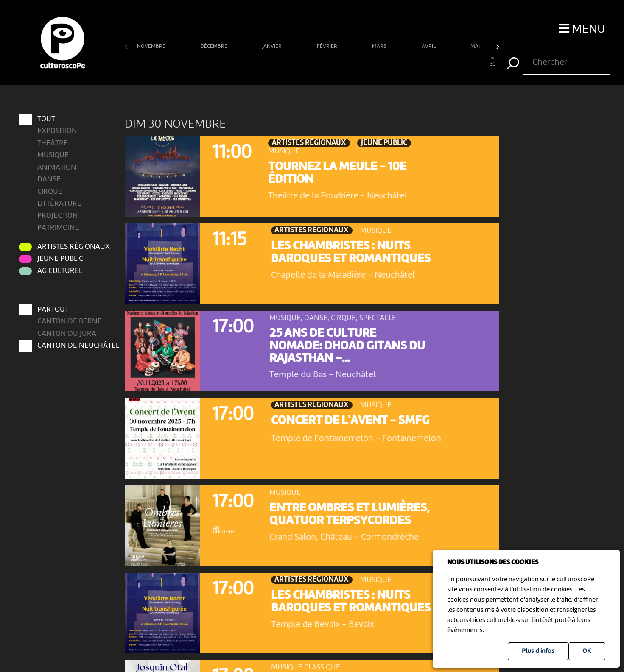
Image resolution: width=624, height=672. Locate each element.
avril (429, 46)
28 (468, 62)
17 (330, 62)
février (328, 46)
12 (268, 62)
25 (430, 62)
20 (368, 62)
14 (293, 62)
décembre (215, 46)
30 (492, 62)
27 (455, 62)
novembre (152, 46)
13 (281, 62)
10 (243, 62)
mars (380, 46)
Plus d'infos (538, 651)
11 (256, 62)
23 (406, 62)
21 (381, 62)
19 (355, 62)
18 (343, 62)
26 (443, 62)
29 (480, 62)
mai (476, 46)
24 (418, 62)
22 (393, 62)
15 (305, 62)
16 (318, 62)
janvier (273, 46)
